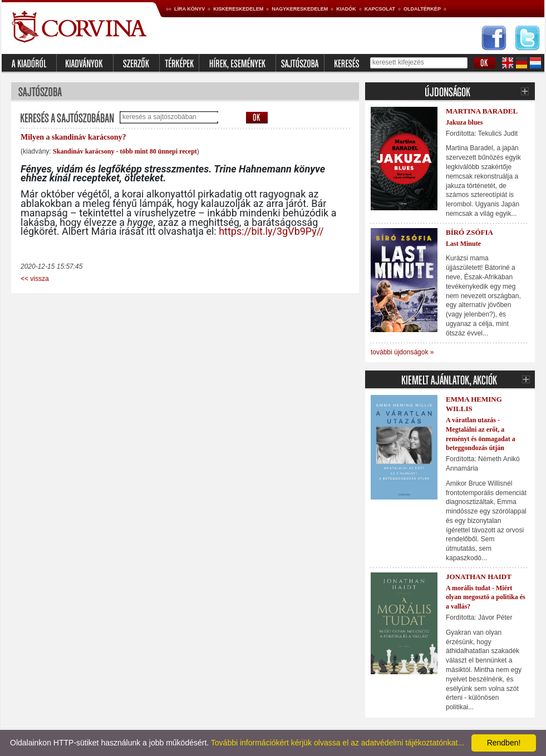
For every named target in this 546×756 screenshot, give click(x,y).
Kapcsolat (380, 9)
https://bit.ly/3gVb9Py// (271, 231)
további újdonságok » (402, 352)
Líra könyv (190, 9)
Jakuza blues (464, 122)
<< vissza (35, 279)
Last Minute (463, 244)
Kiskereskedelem (238, 9)
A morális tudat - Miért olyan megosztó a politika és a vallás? (486, 597)
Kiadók (346, 9)
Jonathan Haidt (479, 577)
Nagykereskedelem (300, 9)
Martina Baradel (482, 111)
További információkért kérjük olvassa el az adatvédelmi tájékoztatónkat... (338, 743)
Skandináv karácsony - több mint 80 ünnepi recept (125, 151)
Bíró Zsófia (469, 232)
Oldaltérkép (422, 9)
